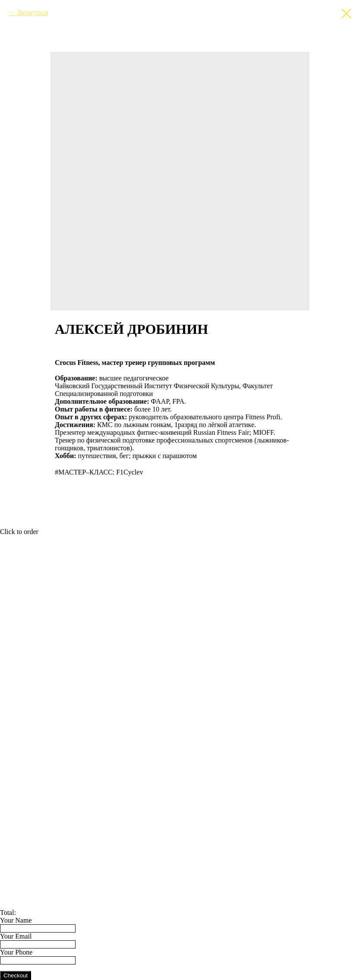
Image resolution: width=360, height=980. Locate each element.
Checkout (16, 975)
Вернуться (33, 12)
